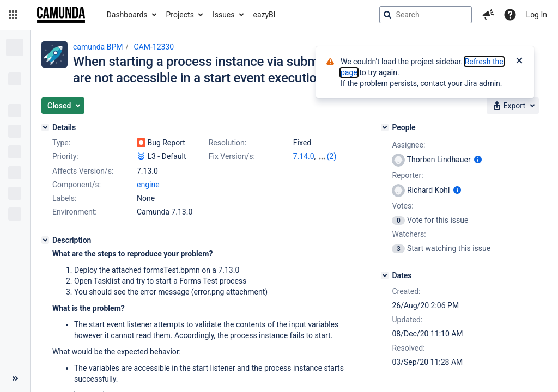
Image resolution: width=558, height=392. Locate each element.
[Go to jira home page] (61, 15)
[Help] (510, 15)
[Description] (45, 240)
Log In (537, 15)
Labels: (64, 198)
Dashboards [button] (127, 15)
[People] (385, 127)
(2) (332, 156)
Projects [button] (180, 15)
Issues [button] (224, 15)
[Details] (45, 127)
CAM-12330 (154, 47)
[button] (13, 15)
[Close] (519, 62)
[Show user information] (478, 160)
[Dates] (385, 275)
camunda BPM (98, 47)
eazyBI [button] (265, 15)
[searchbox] (426, 15)
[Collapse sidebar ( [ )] (15, 378)
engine (148, 185)
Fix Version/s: (232, 156)
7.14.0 (304, 156)
